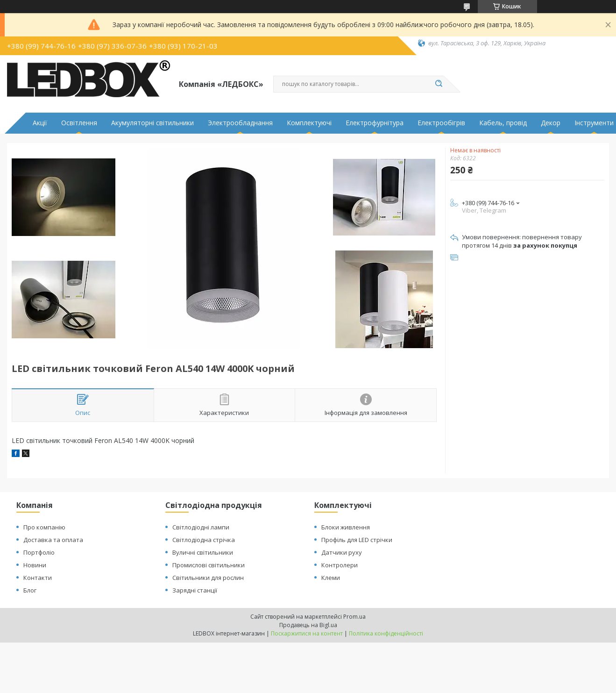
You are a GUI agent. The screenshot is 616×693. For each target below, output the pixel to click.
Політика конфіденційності (386, 633)
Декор (551, 123)
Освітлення (79, 123)
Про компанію (44, 527)
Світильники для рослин (208, 578)
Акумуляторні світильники (152, 123)
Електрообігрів (441, 123)
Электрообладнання (240, 123)
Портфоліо (39, 552)
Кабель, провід (503, 123)
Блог (30, 590)
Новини (35, 565)
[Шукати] (439, 84)
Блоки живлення (346, 527)
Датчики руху (342, 552)
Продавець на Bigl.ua (308, 625)
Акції (40, 123)
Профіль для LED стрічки (357, 540)
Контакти (38, 578)
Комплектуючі (309, 123)
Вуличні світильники (203, 552)
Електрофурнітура (375, 123)
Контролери (340, 565)
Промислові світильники (209, 565)
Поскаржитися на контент (307, 633)
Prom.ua (354, 617)
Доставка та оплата (53, 540)
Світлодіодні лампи (201, 527)
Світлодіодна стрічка (204, 540)
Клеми (331, 578)
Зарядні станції (195, 590)
